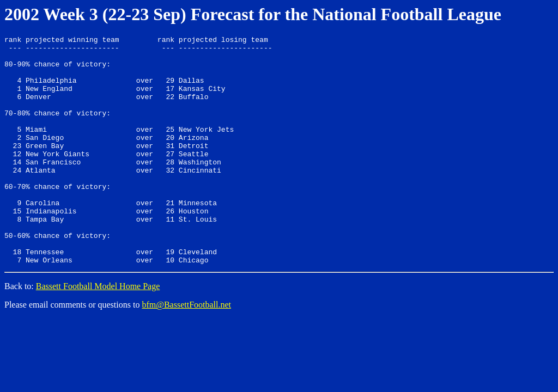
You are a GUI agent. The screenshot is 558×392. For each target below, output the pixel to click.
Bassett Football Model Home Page (98, 332)
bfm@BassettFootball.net (186, 350)
